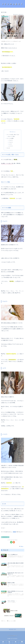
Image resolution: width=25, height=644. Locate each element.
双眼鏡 (14, 532)
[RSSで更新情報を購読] (14, 542)
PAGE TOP (13, 630)
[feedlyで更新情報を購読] (11, 542)
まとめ (8, 148)
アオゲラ (11, 142)
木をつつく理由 (11, 136)
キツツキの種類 (10, 138)
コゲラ (10, 144)
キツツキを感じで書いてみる (13, 135)
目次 (11, 132)
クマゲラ (11, 146)
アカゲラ (11, 140)
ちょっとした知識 (5, 537)
